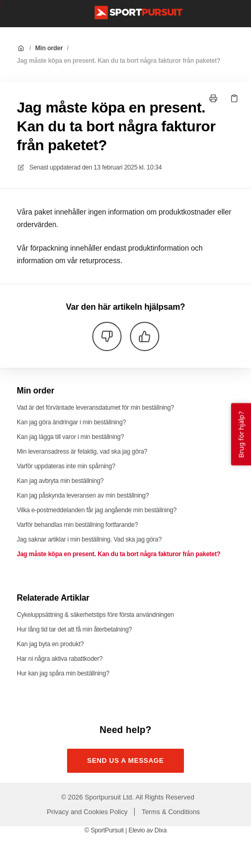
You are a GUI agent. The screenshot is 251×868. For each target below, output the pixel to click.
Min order (49, 48)
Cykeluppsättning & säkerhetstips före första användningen (95, 615)
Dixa (161, 830)
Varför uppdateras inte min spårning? (66, 466)
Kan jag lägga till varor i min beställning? (70, 437)
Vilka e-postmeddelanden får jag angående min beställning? (97, 510)
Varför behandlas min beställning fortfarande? (77, 525)
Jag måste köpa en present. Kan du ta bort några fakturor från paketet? (119, 61)
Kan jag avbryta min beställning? (60, 481)
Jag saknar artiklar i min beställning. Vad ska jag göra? (89, 539)
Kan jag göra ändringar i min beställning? (71, 422)
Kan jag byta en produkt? (50, 644)
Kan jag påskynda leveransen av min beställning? (83, 495)
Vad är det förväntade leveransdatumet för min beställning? (95, 408)
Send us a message (126, 760)
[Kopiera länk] (234, 98)
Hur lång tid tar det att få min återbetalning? (74, 629)
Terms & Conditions (171, 812)
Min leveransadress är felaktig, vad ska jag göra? (82, 452)
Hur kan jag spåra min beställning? (63, 673)
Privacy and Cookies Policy (87, 812)
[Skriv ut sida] (213, 98)
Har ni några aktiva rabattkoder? (60, 659)
